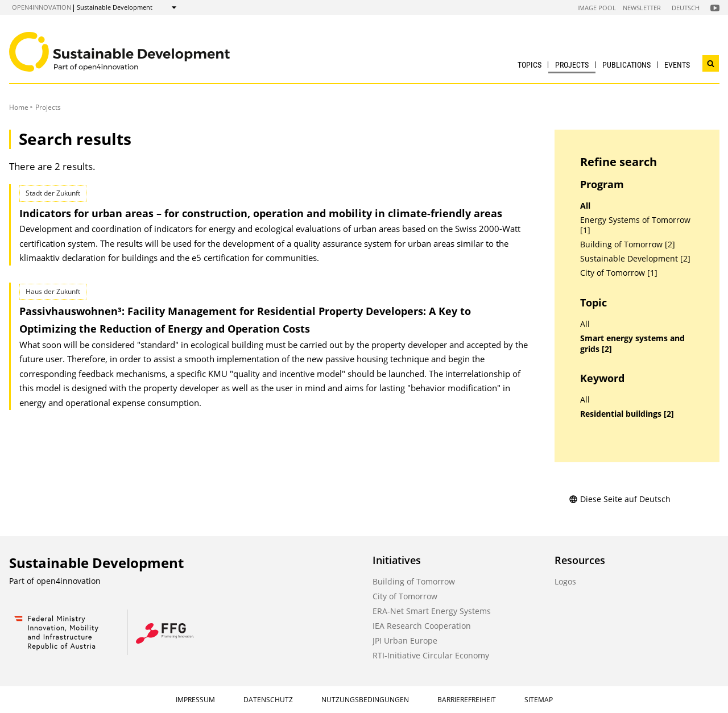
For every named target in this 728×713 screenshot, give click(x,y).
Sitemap (539, 700)
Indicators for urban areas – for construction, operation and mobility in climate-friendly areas (261, 213)
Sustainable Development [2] (635, 259)
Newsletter (642, 8)
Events (677, 65)
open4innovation (42, 7)
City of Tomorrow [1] (619, 273)
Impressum (195, 700)
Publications (626, 65)
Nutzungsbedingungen (365, 700)
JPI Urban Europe (405, 641)
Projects (572, 65)
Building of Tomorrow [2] (628, 244)
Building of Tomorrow (414, 581)
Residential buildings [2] (627, 414)
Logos (565, 581)
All (585, 206)
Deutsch (686, 8)
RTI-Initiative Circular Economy (431, 655)
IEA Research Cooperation (422, 626)
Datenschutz (268, 700)
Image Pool (597, 8)
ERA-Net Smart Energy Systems (432, 611)
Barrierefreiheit (467, 700)
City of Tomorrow (405, 596)
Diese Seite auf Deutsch (620, 499)
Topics (530, 65)
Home (19, 107)
